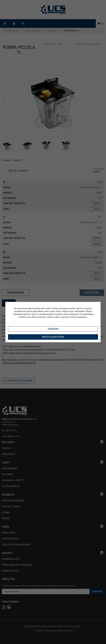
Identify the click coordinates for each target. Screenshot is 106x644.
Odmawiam (53, 329)
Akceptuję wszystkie (53, 337)
